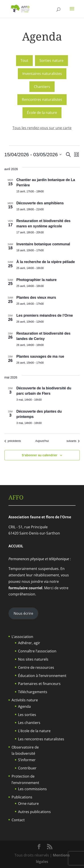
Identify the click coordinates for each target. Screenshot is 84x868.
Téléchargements (33, 692)
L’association (22, 637)
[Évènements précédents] (13, 441)
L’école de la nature (34, 731)
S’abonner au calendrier (40, 455)
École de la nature (42, 113)
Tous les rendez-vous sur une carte (42, 128)
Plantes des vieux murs (36, 297)
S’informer (27, 760)
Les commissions (32, 789)
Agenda (24, 706)
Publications (22, 797)
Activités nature (25, 700)
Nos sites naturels (33, 659)
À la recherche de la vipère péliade (46, 262)
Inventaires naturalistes (42, 74)
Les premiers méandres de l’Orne (45, 315)
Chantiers (42, 87)
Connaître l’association (37, 651)
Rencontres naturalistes (42, 99)
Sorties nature (51, 60)
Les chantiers (29, 723)
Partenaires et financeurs (39, 684)
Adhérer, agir (29, 643)
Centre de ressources (36, 667)
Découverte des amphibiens (40, 203)
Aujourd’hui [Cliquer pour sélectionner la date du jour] (42, 441)
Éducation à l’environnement (42, 676)
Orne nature (28, 804)
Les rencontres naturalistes (41, 739)
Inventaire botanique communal (43, 244)
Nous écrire (23, 613)
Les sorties (27, 715)
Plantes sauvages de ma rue (40, 356)
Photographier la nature (37, 280)
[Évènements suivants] (73, 441)
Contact (18, 820)
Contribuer (27, 768)
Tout (24, 60)
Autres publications (34, 812)
